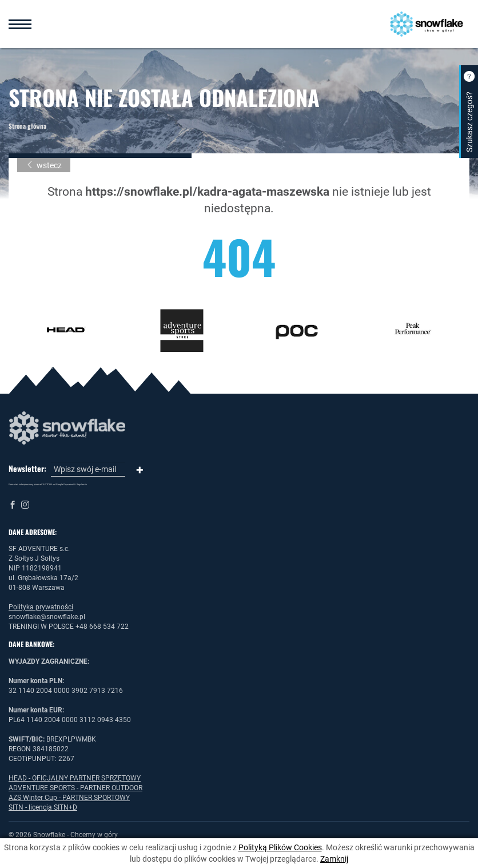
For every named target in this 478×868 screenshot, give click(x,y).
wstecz (44, 165)
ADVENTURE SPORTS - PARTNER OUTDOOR (75, 788)
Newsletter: (27, 469)
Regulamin (82, 484)
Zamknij (334, 859)
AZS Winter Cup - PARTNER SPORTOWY (69, 798)
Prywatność (69, 484)
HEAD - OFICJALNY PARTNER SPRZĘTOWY (75, 778)
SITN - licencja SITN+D (43, 807)
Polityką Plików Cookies (280, 847)
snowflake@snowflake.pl (47, 617)
